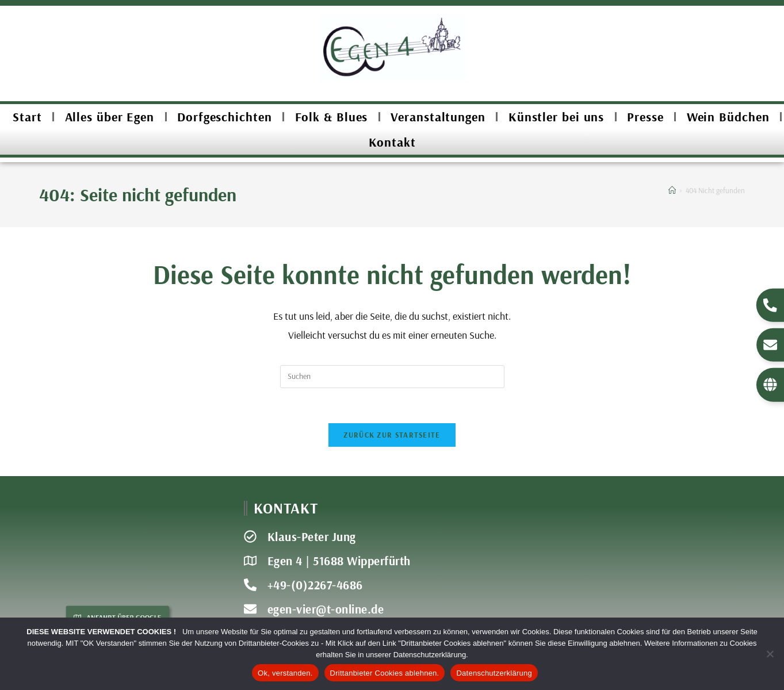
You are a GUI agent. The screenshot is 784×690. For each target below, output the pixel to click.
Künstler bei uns (556, 117)
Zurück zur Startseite (392, 435)
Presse (645, 117)
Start (27, 117)
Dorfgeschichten (225, 117)
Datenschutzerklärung (494, 673)
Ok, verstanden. (285, 673)
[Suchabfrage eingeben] (392, 377)
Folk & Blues (332, 117)
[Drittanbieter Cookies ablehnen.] (770, 654)
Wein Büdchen (728, 117)
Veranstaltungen (438, 117)
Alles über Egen (110, 117)
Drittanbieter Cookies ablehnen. (385, 673)
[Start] (672, 190)
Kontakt (392, 142)
